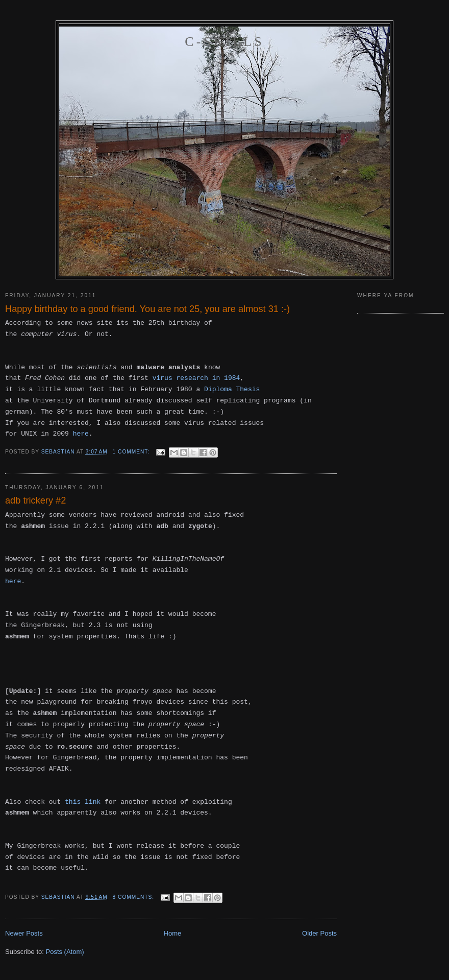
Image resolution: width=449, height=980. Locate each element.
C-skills (224, 42)
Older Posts (319, 933)
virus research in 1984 (196, 378)
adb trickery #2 (35, 500)
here (81, 434)
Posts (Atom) (65, 952)
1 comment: (132, 452)
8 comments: (134, 897)
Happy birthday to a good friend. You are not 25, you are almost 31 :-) (147, 309)
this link (83, 802)
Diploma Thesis (232, 389)
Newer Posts (24, 933)
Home (173, 933)
